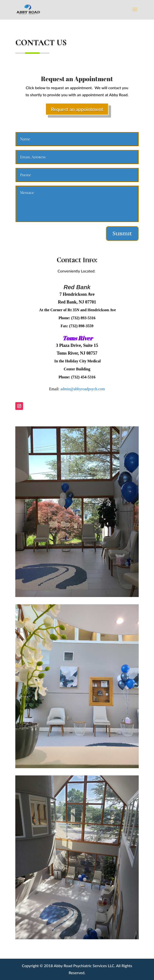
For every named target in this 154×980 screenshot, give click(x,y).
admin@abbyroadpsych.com (83, 389)
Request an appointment (77, 109)
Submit (122, 233)
